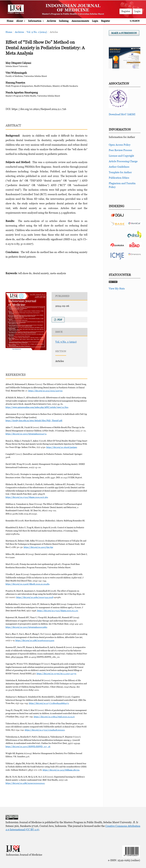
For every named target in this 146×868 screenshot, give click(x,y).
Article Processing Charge (123, 161)
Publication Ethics (119, 178)
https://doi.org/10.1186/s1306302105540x (35, 640)
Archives (51, 21)
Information (35, 21)
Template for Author (120, 172)
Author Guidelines (119, 167)
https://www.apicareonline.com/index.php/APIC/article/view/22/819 (37, 407)
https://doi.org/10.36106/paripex (62, 447)
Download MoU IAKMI (122, 114)
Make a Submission (124, 33)
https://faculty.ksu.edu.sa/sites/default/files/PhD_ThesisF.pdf (34, 420)
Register (106, 21)
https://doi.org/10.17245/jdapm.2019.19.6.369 (27, 497)
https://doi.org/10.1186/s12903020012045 (25, 783)
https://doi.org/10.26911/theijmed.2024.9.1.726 (39, 109)
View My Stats (117, 289)
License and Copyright (121, 156)
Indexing (64, 21)
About (20, 21)
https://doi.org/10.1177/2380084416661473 (49, 703)
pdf (59, 320)
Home (10, 21)
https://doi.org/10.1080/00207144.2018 (35, 597)
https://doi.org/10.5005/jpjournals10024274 (26, 434)
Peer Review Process (120, 150)
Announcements (80, 21)
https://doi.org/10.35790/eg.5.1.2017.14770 (56, 673)
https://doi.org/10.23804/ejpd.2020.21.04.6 (54, 717)
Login (95, 21)
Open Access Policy (120, 145)
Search (135, 21)
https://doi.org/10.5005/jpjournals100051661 (26, 627)
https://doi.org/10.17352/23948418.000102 (45, 730)
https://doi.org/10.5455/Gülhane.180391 (61, 770)
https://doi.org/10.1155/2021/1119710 (45, 391)
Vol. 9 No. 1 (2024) (37, 32)
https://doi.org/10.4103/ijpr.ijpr (38, 547)
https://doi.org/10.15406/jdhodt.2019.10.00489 (27, 584)
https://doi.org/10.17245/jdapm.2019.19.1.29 (57, 610)
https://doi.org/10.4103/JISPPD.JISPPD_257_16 (28, 746)
